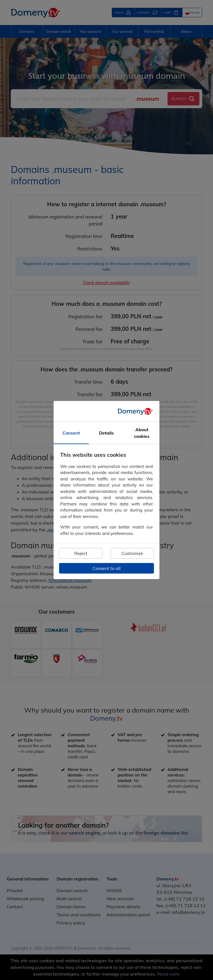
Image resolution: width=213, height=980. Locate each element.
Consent (71, 433)
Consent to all (106, 568)
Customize (132, 553)
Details (106, 433)
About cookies (142, 433)
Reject (81, 553)
